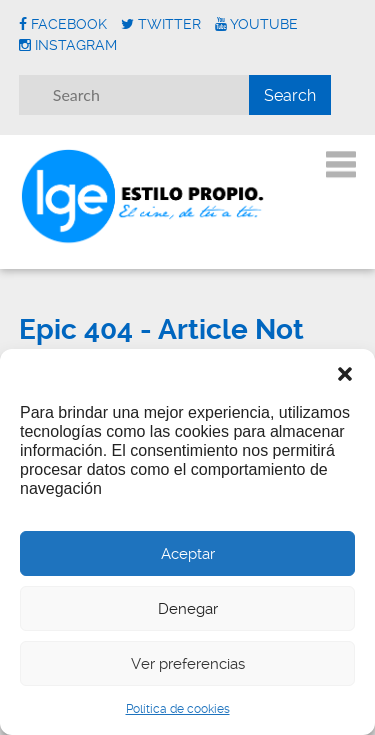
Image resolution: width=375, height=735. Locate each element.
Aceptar (188, 554)
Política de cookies (178, 709)
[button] (345, 374)
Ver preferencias (188, 664)
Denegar (188, 609)
